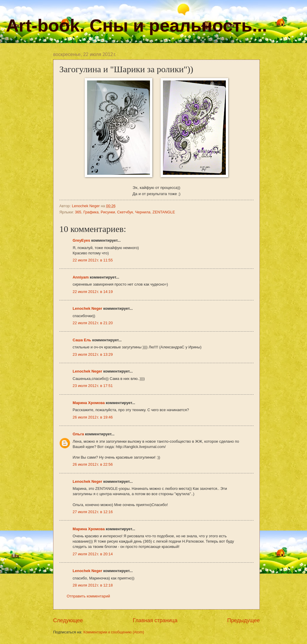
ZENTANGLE (164, 212)
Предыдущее (244, 620)
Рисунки (108, 212)
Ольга (78, 434)
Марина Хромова (89, 403)
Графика (91, 212)
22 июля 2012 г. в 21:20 (93, 323)
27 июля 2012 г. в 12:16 (93, 512)
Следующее (68, 620)
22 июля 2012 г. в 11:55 (93, 260)
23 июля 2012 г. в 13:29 (93, 354)
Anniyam (81, 277)
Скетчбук (125, 212)
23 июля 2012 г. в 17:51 (93, 386)
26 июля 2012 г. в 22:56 (93, 464)
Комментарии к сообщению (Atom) (114, 632)
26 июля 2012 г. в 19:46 (93, 417)
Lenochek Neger (86, 206)
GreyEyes (81, 240)
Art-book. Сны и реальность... (136, 25)
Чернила (143, 212)
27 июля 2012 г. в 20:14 (93, 554)
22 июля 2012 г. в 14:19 (93, 292)
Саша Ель (82, 340)
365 (78, 212)
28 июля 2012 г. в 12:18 (93, 585)
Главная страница (155, 620)
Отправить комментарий (88, 596)
